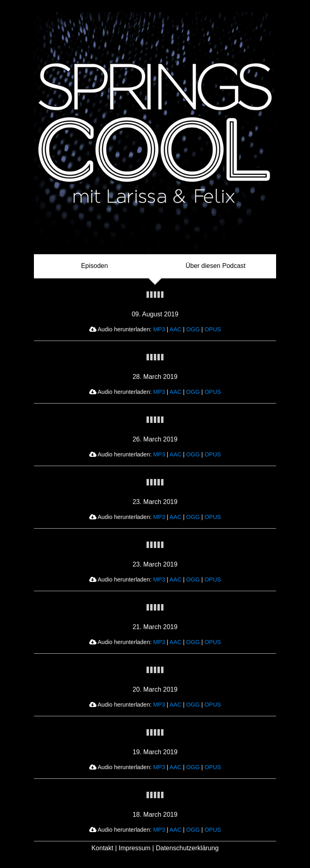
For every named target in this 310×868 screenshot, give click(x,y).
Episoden (95, 266)
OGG (193, 329)
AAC (176, 329)
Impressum (135, 848)
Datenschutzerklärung (187, 848)
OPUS (213, 329)
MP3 (159, 329)
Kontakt (102, 848)
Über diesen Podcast (216, 266)
